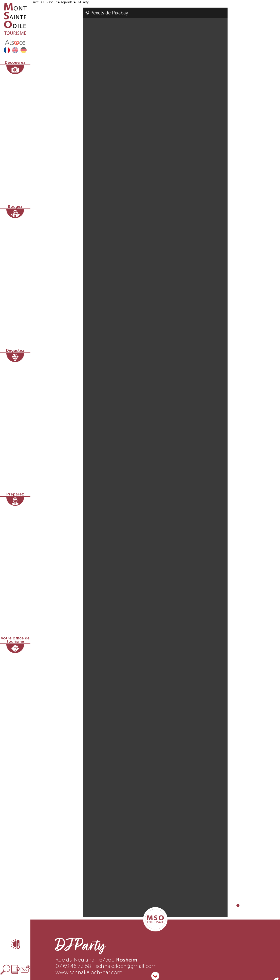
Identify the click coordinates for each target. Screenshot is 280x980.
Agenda (67, 2)
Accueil (39, 2)
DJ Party (83, 2)
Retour (51, 2)
